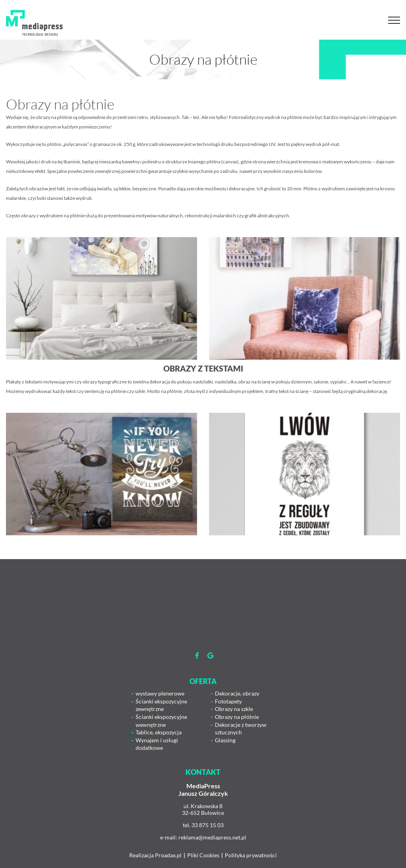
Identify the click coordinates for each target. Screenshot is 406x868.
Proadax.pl (168, 855)
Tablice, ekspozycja (159, 732)
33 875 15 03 (208, 825)
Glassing (225, 740)
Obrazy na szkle (234, 709)
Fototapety (228, 701)
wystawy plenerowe (160, 693)
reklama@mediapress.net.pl (212, 837)
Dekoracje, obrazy (237, 693)
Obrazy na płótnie (237, 717)
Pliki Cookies (203, 855)
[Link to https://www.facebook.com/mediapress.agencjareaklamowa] (197, 655)
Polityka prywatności (251, 855)
